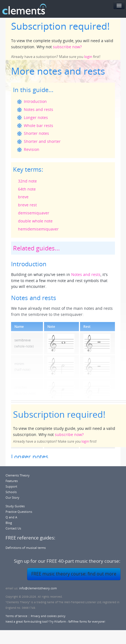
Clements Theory (18, 475)
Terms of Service (16, 616)
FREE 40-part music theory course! (87, 9)
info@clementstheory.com (38, 588)
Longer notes (36, 117)
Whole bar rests (38, 125)
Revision (32, 149)
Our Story (12, 497)
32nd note (27, 181)
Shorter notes (36, 133)
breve (23, 197)
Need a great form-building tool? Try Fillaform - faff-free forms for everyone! (55, 622)
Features (12, 481)
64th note (27, 189)
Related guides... (36, 248)
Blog (9, 523)
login (88, 57)
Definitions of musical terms (26, 548)
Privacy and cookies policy (48, 616)
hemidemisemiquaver (38, 229)
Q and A (11, 517)
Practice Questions (19, 512)
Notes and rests (38, 109)
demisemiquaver (34, 213)
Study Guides (15, 506)
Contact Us (13, 528)
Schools (11, 492)
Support (11, 486)
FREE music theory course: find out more (74, 574)
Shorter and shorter (42, 141)
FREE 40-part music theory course (83, 561)
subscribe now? (67, 47)
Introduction (35, 101)
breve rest (27, 205)
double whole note (35, 221)
